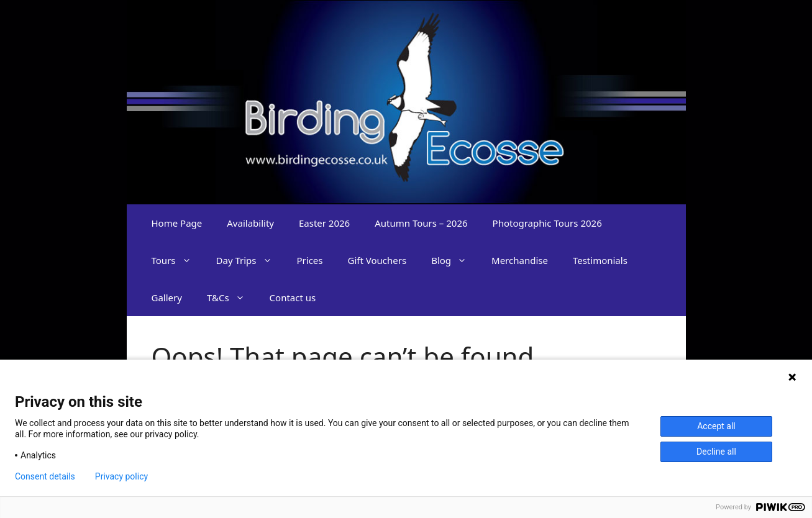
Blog (455, 260)
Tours (178, 260)
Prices (310, 260)
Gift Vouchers (377, 260)
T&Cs (232, 298)
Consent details (45, 476)
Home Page (177, 223)
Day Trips (250, 260)
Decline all (716, 452)
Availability (250, 223)
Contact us (293, 298)
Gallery (167, 298)
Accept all (716, 426)
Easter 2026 (324, 223)
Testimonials (600, 260)
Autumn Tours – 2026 (421, 223)
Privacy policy (121, 476)
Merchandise (520, 260)
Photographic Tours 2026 (547, 223)
